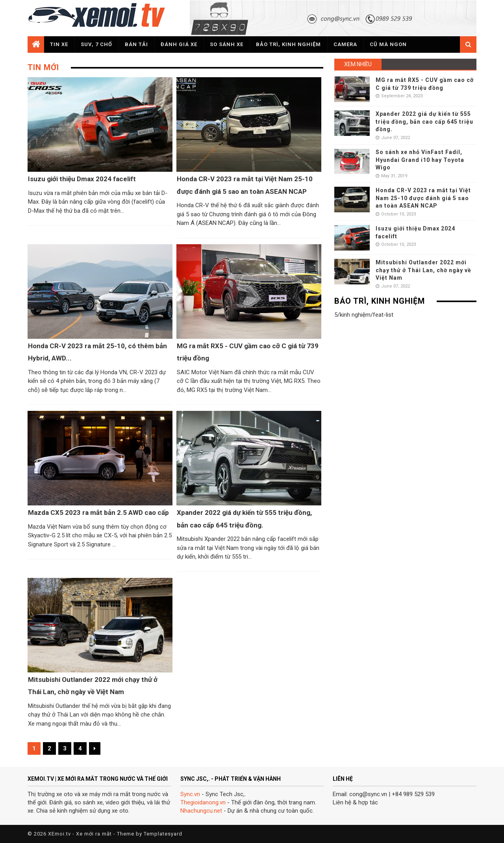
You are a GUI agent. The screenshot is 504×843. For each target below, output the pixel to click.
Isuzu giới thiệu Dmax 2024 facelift (82, 179)
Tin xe (59, 44)
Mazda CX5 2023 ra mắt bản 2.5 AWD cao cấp (98, 512)
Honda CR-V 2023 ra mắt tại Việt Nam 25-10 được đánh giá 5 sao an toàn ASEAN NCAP (423, 198)
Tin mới (43, 67)
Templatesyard (163, 834)
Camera (345, 44)
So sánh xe (227, 44)
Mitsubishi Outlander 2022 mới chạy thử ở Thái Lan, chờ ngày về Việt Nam (423, 270)
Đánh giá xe (179, 44)
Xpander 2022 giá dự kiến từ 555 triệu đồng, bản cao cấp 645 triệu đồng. (424, 122)
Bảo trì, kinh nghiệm (288, 44)
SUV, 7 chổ (96, 44)
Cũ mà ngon (388, 44)
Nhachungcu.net (201, 811)
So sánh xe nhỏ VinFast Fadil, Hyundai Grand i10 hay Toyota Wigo (420, 160)
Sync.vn (190, 794)
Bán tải (136, 44)
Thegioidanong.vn (203, 802)
